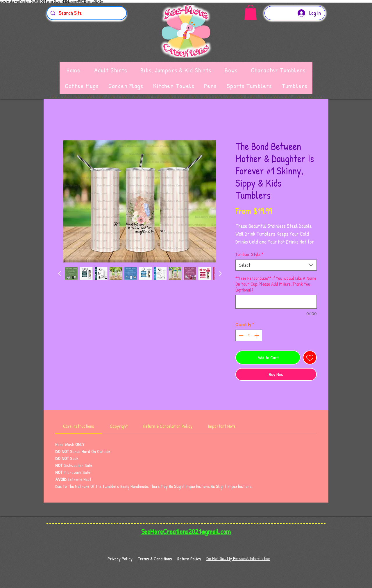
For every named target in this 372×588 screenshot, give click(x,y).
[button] (251, 12)
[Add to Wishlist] (310, 358)
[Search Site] (86, 13)
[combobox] (276, 265)
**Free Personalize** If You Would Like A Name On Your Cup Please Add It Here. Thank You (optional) (276, 284)
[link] (79, 426)
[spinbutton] (249, 335)
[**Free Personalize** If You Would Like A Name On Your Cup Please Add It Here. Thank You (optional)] (276, 302)
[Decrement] (240, 335)
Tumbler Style (249, 254)
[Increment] (257, 335)
